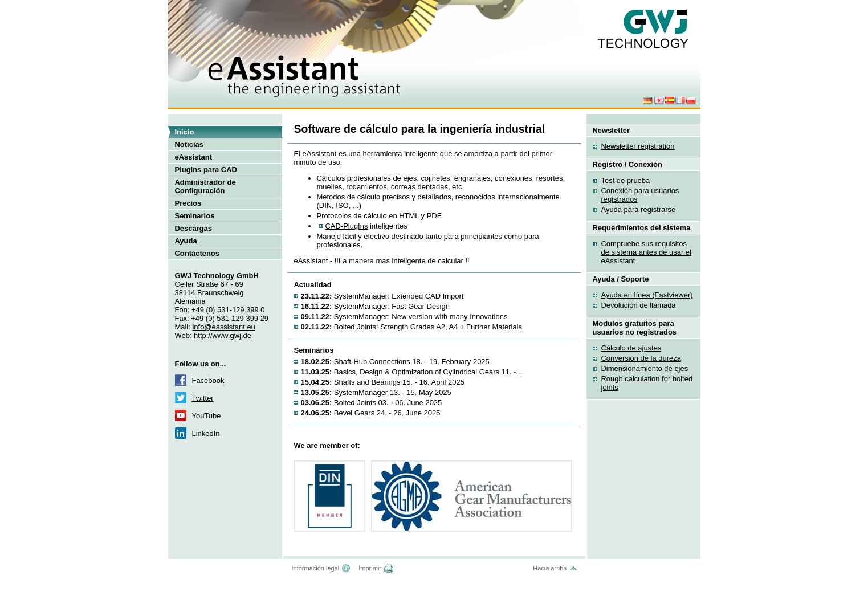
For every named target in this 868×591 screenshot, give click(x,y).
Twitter (203, 398)
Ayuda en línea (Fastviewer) (647, 295)
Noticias (189, 144)
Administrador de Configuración (205, 186)
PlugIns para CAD (206, 170)
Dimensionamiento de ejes (645, 368)
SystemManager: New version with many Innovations (404, 317)
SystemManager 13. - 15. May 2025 (376, 392)
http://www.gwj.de (223, 335)
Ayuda (186, 241)
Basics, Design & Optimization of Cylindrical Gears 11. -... (412, 372)
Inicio (185, 132)
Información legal (316, 568)
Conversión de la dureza (641, 358)
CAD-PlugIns (347, 226)
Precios (188, 203)
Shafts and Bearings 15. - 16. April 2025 (383, 382)
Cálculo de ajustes (631, 348)
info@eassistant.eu (223, 327)
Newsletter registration (638, 146)
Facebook (208, 380)
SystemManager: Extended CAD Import (382, 296)
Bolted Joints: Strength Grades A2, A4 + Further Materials (411, 327)
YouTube (207, 416)
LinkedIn (206, 433)
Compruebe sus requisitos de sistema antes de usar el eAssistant (646, 252)
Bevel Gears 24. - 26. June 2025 (371, 413)
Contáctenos (197, 253)
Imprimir (370, 568)
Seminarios (195, 216)
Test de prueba (626, 180)
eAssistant (194, 157)
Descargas (194, 228)
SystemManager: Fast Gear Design (375, 306)
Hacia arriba (550, 568)
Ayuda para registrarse (639, 209)
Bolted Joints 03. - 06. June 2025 (372, 403)
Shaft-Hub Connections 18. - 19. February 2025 (395, 362)
